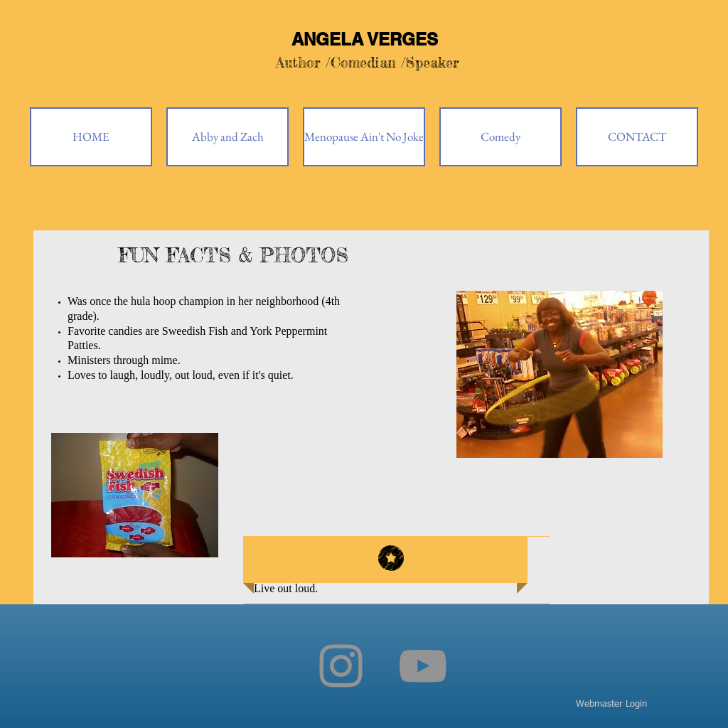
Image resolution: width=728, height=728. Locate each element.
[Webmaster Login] (611, 705)
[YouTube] (423, 666)
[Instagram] (341, 666)
